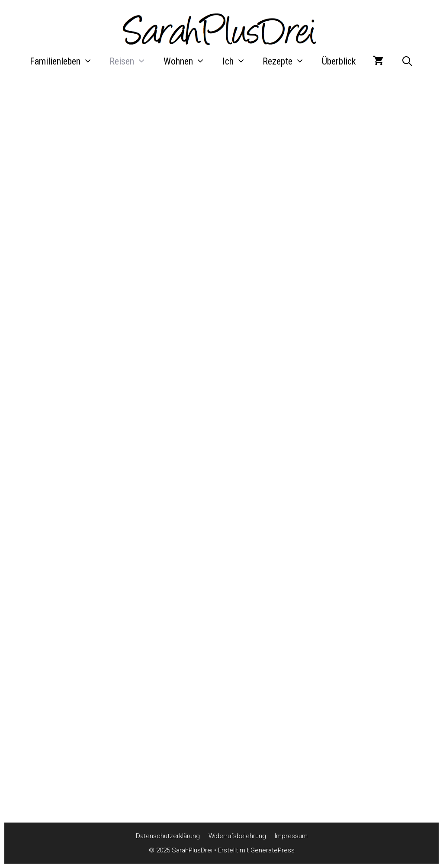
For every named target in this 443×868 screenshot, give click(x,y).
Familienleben (66, 61)
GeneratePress (273, 850)
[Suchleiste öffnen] (407, 61)
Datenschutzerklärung (168, 836)
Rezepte (288, 61)
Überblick (339, 61)
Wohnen (189, 61)
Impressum (291, 836)
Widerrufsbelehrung (237, 836)
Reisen (132, 61)
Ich (238, 61)
